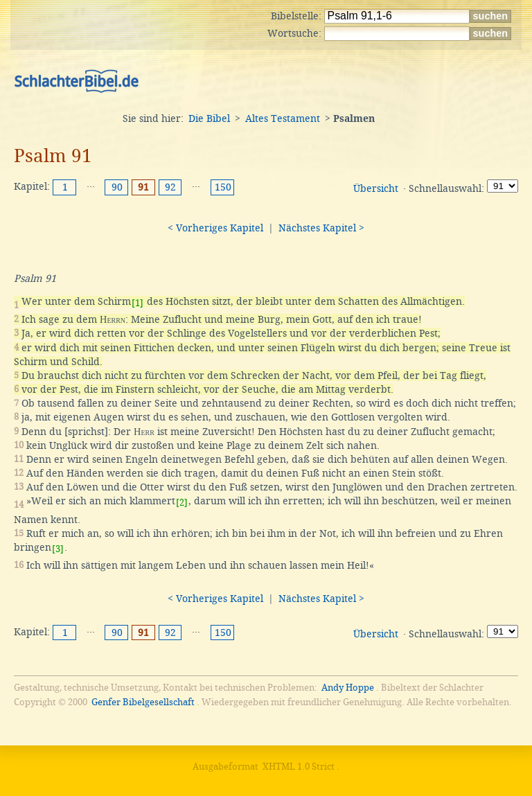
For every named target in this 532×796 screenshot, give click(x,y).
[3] (58, 549)
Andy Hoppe (348, 688)
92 (170, 187)
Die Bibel (209, 118)
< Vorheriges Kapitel (215, 228)
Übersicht (376, 188)
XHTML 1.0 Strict (299, 767)
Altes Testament (283, 118)
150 (223, 187)
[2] (182, 503)
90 (117, 187)
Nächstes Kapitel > (321, 228)
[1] (138, 303)
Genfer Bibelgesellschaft (143, 702)
